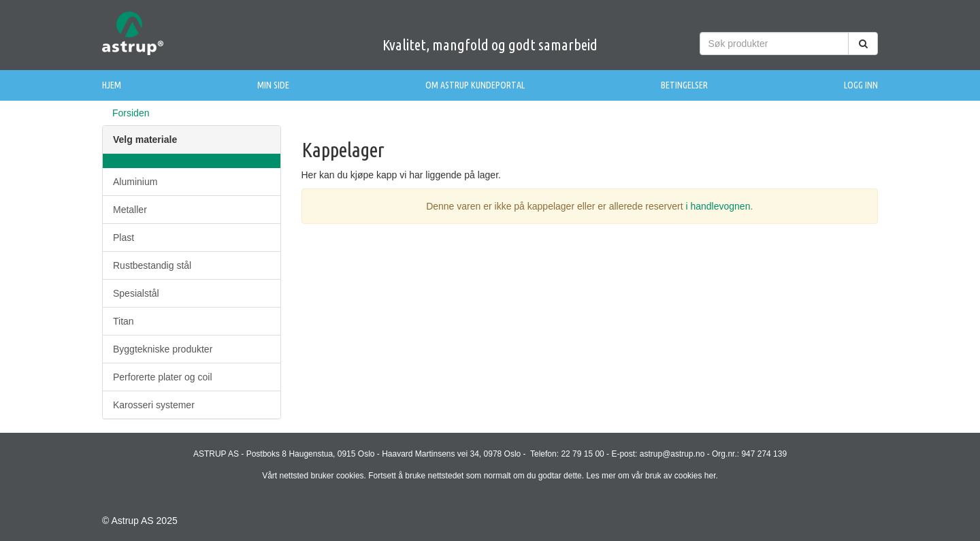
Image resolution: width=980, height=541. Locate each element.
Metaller (130, 210)
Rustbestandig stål (152, 265)
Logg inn (861, 85)
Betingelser (684, 85)
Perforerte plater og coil (163, 377)
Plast (124, 237)
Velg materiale (145, 140)
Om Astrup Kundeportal (475, 85)
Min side (273, 85)
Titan (124, 321)
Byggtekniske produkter (163, 349)
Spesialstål (136, 293)
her (710, 476)
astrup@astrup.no (672, 454)
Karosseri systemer (154, 405)
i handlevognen (718, 206)
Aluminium (135, 182)
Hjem (112, 85)
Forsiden (131, 113)
